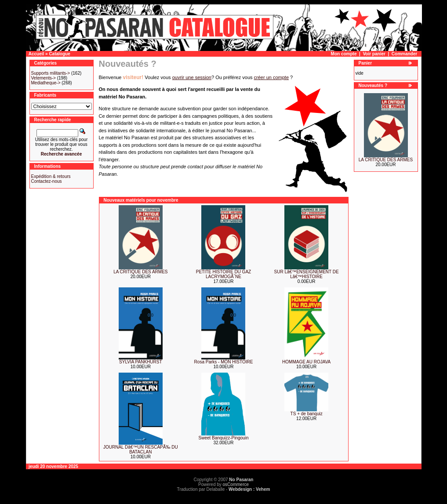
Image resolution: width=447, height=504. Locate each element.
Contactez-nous (47, 181)
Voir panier (374, 54)
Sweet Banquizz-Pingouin (224, 438)
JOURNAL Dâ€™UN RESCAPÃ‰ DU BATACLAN (141, 450)
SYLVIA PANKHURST (140, 362)
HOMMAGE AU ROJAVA (306, 362)
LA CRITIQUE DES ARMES (140, 272)
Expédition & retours (51, 176)
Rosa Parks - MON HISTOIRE (224, 362)
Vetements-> (44, 78)
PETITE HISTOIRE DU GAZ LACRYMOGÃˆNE (223, 274)
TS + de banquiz (307, 414)
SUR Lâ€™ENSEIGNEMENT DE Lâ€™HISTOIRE (307, 274)
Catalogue (59, 54)
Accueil (36, 54)
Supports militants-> (51, 73)
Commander (404, 54)
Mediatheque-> (46, 83)
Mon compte (344, 54)
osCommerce (236, 484)
